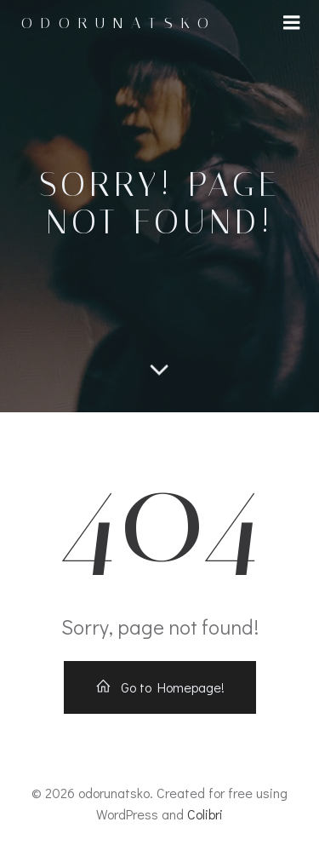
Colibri (205, 814)
